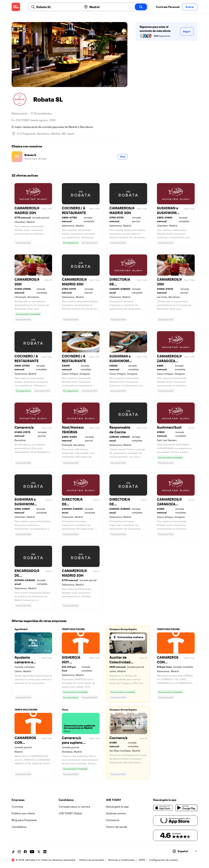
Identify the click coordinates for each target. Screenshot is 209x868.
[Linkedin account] (45, 852)
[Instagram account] (19, 852)
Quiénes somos (116, 813)
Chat (123, 157)
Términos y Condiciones (121, 860)
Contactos (113, 820)
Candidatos (19, 827)
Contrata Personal (168, 7)
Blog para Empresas (24, 820)
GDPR (142, 860)
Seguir (187, 31)
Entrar (190, 7)
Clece (65, 710)
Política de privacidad (92, 860)
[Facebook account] (25, 852)
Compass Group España (123, 629)
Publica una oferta (23, 813)
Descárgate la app (117, 806)
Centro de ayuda (116, 827)
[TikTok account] (13, 852)
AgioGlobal (21, 629)
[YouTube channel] (32, 852)
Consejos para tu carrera (74, 806)
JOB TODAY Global (70, 813)
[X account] (39, 852)
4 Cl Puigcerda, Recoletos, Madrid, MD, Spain (46, 134)
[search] (141, 7)
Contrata (17, 806)
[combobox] (58, 7)
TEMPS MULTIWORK (73, 629)
